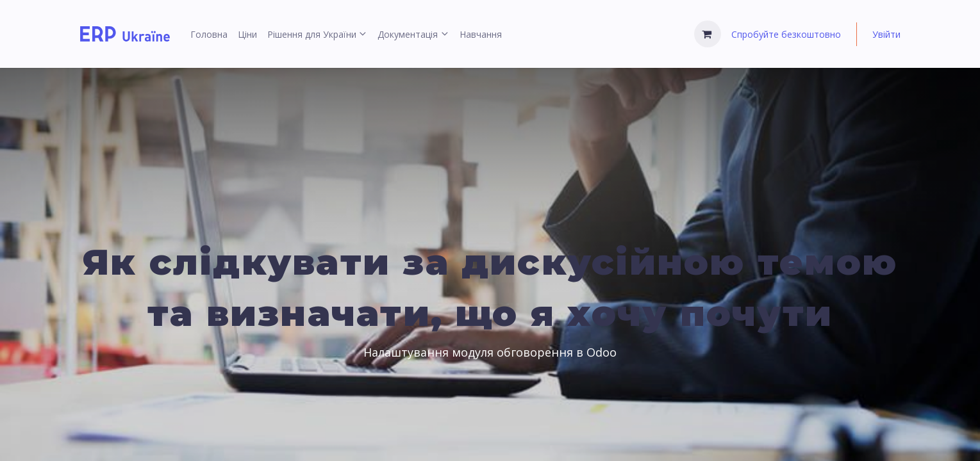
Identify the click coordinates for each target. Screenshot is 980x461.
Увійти (886, 34)
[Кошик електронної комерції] (708, 34)
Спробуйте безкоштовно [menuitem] (786, 34)
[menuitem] (209, 34)
